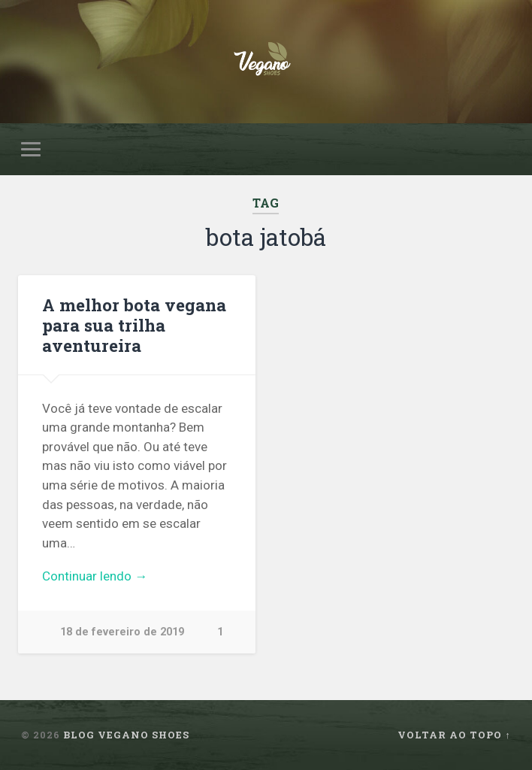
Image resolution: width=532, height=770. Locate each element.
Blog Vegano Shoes (126, 735)
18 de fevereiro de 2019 (122, 632)
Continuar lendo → (95, 576)
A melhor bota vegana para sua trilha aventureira (134, 325)
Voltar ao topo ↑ (454, 735)
